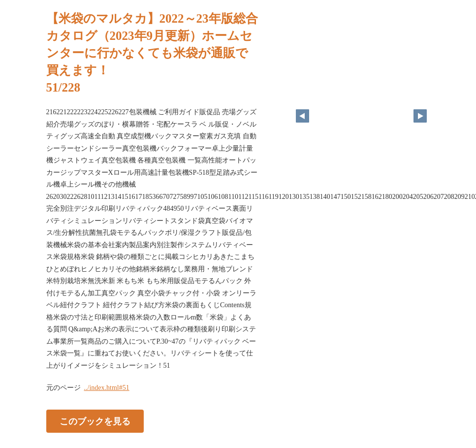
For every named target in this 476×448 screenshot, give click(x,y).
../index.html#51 (107, 388)
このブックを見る (95, 421)
